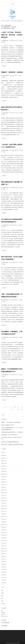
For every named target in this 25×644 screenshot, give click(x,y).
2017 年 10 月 (4, 570)
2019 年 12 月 (4, 530)
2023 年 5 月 (4, 485)
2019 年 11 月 (4, 532)
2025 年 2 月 (4, 469)
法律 (21, 41)
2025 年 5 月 (4, 466)
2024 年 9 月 (4, 474)
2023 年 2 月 (4, 487)
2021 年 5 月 (4, 514)
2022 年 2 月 (4, 503)
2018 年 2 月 (4, 564)
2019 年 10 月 (4, 535)
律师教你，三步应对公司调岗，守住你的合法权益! (11, 422)
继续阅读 (5, 66)
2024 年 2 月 (4, 482)
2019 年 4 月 (4, 540)
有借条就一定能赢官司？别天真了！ (8, 425)
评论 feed (3, 614)
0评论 (4, 42)
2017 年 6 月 (4, 580)
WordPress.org (4, 616)
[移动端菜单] (13, 4)
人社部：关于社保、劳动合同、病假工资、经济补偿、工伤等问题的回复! (12, 35)
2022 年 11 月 (4, 493)
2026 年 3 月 (4, 455)
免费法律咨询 (6, 41)
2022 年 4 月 (4, 498)
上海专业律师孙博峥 (5, 623)
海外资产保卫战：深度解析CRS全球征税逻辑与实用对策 (12, 444)
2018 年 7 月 (4, 556)
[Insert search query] (13, 415)
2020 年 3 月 (4, 522)
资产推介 (3, 604)
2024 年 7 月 (4, 479)
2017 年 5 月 (4, 583)
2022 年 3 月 (4, 501)
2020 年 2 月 (4, 524)
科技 (2, 598)
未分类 (3, 593)
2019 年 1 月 (4, 546)
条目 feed (3, 612)
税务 (2, 601)
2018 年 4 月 (4, 562)
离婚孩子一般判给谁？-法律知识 (12, 72)
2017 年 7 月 (4, 578)
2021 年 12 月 (4, 506)
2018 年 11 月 (4, 548)
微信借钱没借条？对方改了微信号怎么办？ (9, 435)
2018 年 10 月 (4, 551)
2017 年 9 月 (4, 572)
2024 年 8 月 (4, 477)
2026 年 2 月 (4, 458)
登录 (2, 611)
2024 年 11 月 (4, 471)
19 (18, 410)
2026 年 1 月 (4, 461)
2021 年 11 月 (4, 509)
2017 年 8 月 (4, 575)
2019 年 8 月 (4, 538)
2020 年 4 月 (4, 519)
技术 (2, 590)
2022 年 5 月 (4, 495)
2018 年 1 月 (4, 567)
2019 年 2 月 (4, 543)
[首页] (2, 28)
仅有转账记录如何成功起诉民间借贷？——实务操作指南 (12, 432)
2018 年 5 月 (4, 559)
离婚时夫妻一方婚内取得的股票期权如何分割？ (10, 442)
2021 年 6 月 (4, 511)
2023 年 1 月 (4, 490)
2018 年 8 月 (4, 554)
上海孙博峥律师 (4, 626)
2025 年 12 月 (4, 463)
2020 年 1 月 (4, 527)
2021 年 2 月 (4, 517)
